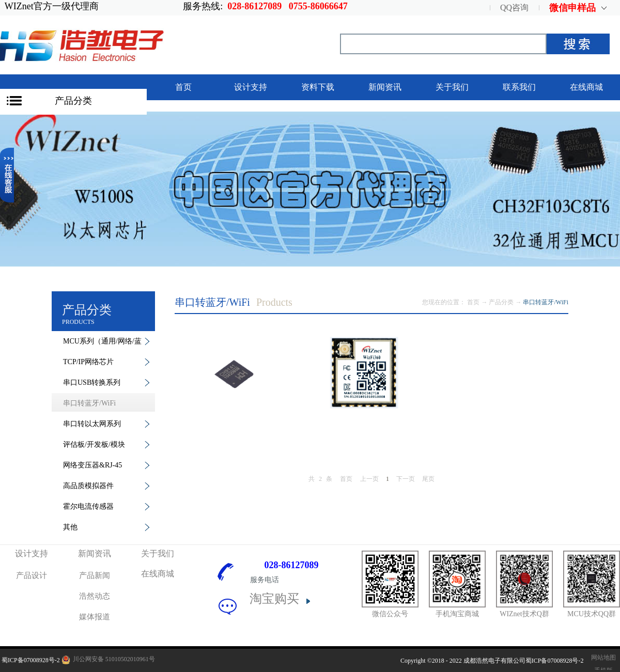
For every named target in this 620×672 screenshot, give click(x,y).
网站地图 (602, 658)
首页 (183, 87)
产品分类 (73, 101)
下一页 (406, 479)
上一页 (369, 479)
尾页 (428, 479)
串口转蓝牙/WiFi (546, 302)
